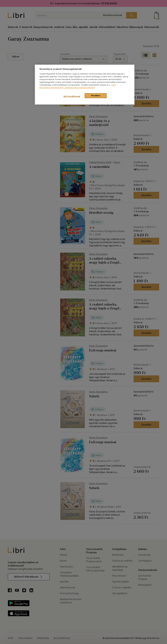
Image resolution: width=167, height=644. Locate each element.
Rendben (96, 96)
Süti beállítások (72, 96)
